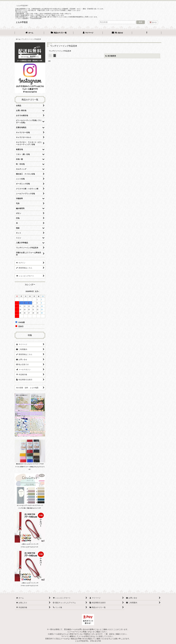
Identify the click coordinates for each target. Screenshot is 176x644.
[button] (147, 33)
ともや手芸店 (22, 22)
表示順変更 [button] (111, 56)
